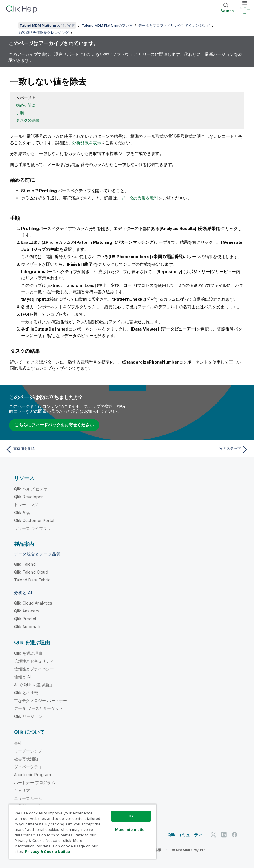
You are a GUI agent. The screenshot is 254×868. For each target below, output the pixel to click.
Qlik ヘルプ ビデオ (31, 489)
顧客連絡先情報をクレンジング (44, 32)
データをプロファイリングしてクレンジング (174, 25)
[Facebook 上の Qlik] (235, 834)
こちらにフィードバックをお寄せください (54, 425)
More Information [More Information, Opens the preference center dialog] (131, 829)
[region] (83, 832)
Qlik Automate (28, 626)
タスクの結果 (28, 120)
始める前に (26, 105)
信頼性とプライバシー (34, 669)
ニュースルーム (28, 798)
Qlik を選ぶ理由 (28, 653)
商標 (157, 850)
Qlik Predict (25, 618)
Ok (131, 816)
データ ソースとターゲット (39, 708)
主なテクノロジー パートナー (41, 700)
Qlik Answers (27, 611)
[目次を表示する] (11, 25)
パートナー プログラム (35, 782)
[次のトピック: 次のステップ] (190, 449)
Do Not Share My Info (188, 850)
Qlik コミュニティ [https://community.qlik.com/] (185, 835)
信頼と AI (22, 677)
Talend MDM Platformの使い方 (107, 25)
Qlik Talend (25, 564)
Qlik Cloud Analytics (33, 603)
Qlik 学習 (22, 512)
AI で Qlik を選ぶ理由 (33, 684)
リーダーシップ (28, 751)
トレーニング (26, 504)
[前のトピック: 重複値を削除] (64, 449)
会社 (18, 743)
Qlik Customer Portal (34, 520)
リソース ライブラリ (33, 528)
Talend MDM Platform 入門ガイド (47, 25)
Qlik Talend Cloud (31, 572)
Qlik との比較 (26, 692)
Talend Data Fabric (32, 580)
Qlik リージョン (28, 716)
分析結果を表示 (87, 143)
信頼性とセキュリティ (34, 661)
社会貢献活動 (26, 759)
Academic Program (33, 774)
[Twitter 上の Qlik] (213, 834)
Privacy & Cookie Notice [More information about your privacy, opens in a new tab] (47, 851)
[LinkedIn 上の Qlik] (224, 834)
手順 (20, 113)
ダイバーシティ (28, 766)
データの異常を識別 (140, 198)
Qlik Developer (28, 496)
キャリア (22, 790)
